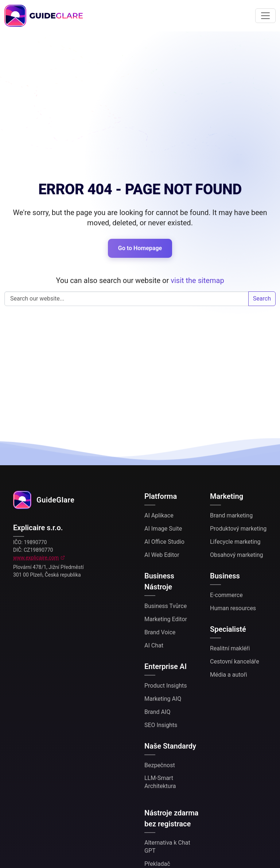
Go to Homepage (140, 248)
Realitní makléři (230, 648)
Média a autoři (229, 675)
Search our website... (127, 299)
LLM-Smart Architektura (160, 782)
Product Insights (166, 686)
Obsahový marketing (237, 555)
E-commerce (226, 595)
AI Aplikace (159, 515)
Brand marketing (231, 515)
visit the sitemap (197, 280)
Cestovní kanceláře (235, 661)
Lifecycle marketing (235, 542)
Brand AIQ (157, 712)
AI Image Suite (163, 529)
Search (262, 299)
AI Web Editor (162, 555)
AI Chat (154, 645)
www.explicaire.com (36, 558)
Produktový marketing (238, 529)
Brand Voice (160, 632)
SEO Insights (161, 725)
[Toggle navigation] (265, 16)
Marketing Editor (166, 619)
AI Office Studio (164, 542)
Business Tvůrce (166, 606)
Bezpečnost (160, 765)
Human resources (233, 608)
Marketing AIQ (163, 699)
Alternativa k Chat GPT (167, 847)
